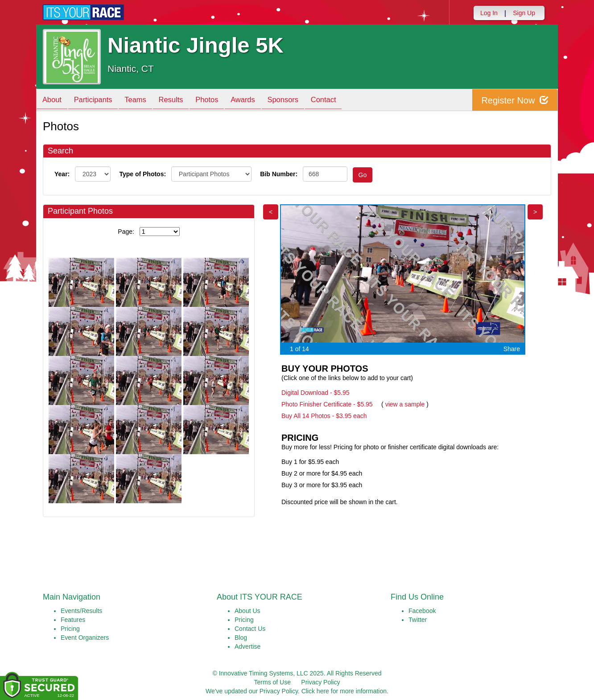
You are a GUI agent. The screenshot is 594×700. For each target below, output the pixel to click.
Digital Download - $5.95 (316, 393)
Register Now (515, 100)
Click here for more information (344, 691)
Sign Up (524, 13)
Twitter (418, 620)
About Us (247, 611)
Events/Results (81, 611)
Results (179, 101)
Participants (97, 101)
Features (73, 620)
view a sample (405, 404)
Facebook (422, 611)
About (53, 101)
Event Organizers (85, 638)
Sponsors (299, 101)
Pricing (70, 629)
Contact (342, 101)
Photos (218, 101)
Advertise (247, 646)
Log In (489, 13)
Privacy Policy (320, 682)
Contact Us (250, 629)
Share (512, 349)
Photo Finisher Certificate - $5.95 (327, 404)
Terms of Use (272, 682)
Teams (142, 101)
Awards (256, 101)
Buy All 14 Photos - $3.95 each (324, 416)
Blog (241, 638)
